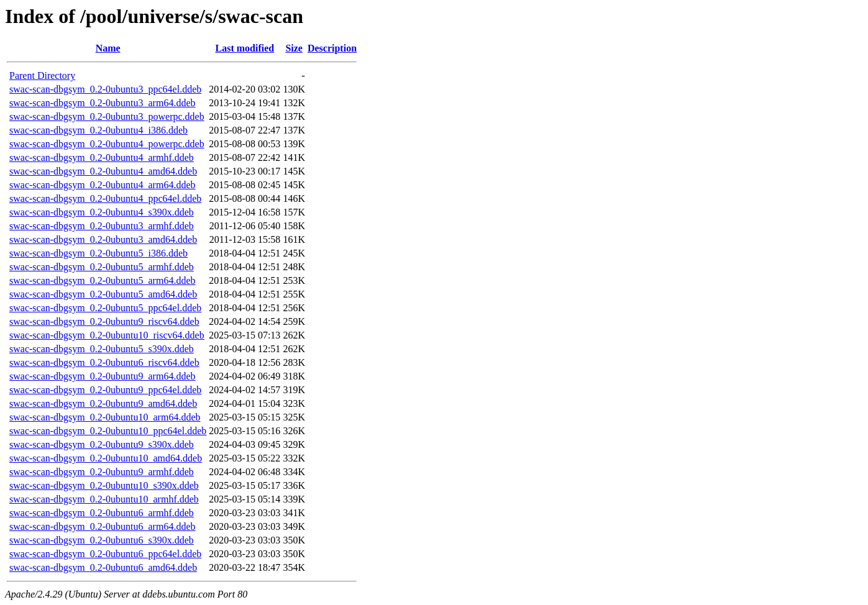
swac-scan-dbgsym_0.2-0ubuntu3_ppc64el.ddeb (105, 89)
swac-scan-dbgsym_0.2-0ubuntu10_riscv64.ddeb (107, 335)
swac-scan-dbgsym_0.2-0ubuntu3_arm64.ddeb (103, 103)
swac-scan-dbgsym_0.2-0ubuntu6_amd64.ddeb (103, 567)
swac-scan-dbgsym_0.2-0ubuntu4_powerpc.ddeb (107, 144)
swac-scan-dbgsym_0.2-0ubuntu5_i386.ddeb (98, 253)
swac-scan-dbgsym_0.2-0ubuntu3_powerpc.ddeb (107, 116)
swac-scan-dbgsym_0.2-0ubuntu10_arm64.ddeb (105, 417)
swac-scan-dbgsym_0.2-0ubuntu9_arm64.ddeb (103, 376)
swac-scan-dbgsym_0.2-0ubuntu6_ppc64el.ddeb (105, 554)
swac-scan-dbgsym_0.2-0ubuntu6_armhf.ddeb (102, 513)
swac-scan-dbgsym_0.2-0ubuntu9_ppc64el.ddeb (105, 390)
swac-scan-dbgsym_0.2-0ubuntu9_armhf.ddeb (102, 472)
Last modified (244, 48)
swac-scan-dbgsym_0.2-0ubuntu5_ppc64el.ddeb (105, 308)
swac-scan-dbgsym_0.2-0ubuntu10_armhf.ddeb (104, 499)
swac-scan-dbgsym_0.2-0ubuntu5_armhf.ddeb (102, 267)
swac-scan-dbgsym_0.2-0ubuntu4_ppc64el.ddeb (105, 198)
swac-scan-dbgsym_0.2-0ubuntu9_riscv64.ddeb (104, 321)
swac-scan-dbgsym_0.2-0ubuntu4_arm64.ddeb (103, 185)
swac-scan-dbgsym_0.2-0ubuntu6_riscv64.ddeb (104, 362)
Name (108, 48)
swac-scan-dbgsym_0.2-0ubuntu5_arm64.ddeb (103, 280)
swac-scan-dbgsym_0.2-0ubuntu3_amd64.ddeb (103, 239)
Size (294, 48)
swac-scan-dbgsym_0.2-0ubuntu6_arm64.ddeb (103, 526)
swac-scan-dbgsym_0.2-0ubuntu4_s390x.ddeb (102, 212)
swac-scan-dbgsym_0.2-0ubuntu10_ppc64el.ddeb (108, 431)
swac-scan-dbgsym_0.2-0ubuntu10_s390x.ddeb (104, 485)
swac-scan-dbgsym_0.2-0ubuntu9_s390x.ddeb (102, 444)
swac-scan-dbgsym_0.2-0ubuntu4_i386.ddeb (98, 130)
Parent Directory (42, 75)
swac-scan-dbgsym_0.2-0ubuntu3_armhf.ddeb (102, 226)
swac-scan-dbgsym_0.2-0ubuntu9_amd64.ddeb (103, 403)
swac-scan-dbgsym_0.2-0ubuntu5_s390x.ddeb (102, 349)
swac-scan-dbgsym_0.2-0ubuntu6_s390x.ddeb (102, 540)
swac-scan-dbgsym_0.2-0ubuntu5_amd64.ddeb (103, 294)
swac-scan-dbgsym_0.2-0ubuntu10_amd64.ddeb (106, 458)
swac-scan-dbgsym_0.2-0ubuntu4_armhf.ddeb (102, 157)
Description (332, 48)
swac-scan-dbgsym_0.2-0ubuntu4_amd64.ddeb (103, 171)
